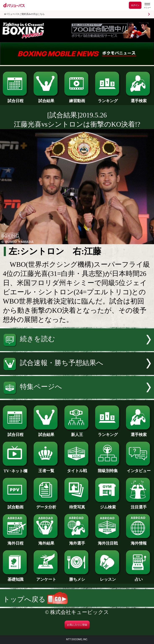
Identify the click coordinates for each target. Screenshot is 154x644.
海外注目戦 (108, 541)
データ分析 (46, 505)
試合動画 (15, 505)
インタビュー (139, 469)
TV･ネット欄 (15, 469)
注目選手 (139, 505)
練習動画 (77, 99)
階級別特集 (108, 469)
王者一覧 (46, 469)
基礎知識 (15, 577)
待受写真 (77, 505)
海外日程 (15, 541)
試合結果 (46, 99)
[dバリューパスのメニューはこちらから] (147, 6)
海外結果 (46, 541)
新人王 (77, 433)
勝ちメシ (77, 577)
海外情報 (139, 541)
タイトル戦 (77, 469)
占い (139, 577)
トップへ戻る (35, 599)
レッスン (108, 577)
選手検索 (139, 99)
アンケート (46, 577)
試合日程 (15, 99)
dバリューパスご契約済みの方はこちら (24, 14)
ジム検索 (108, 505)
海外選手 (77, 541)
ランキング (108, 99)
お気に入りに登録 (77, 625)
